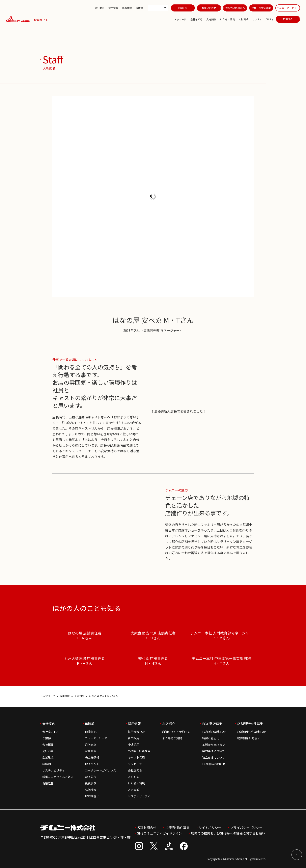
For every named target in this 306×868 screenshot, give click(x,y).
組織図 (47, 764)
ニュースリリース (96, 738)
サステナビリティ (53, 770)
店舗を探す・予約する (176, 732)
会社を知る (196, 19)
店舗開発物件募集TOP (252, 732)
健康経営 (48, 783)
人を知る (211, 19)
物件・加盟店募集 (261, 8)
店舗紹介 (183, 8)
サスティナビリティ (263, 19)
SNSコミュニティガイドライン (159, 833)
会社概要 (48, 745)
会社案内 (100, 8)
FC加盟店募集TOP (214, 732)
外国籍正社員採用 (139, 751)
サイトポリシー (210, 828)
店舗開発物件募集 (250, 724)
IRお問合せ (92, 796)
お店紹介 (169, 724)
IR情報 (139, 8)
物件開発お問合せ (249, 738)
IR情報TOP (92, 732)
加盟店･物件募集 (177, 828)
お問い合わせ (209, 8)
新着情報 (127, 8)
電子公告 (91, 777)
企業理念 (48, 757)
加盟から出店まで (214, 745)
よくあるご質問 (172, 738)
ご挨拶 (47, 738)
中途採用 (134, 745)
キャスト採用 (136, 757)
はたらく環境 (227, 19)
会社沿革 (48, 751)
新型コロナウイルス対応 (58, 777)
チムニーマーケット (288, 8)
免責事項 (91, 783)
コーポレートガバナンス (101, 770)
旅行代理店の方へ (235, 8)
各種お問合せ (147, 828)
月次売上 (91, 745)
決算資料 (91, 751)
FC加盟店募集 (212, 724)
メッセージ (180, 19)
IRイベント (92, 764)
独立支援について (214, 757)
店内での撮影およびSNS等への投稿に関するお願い (228, 833)
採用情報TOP (136, 732)
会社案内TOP (51, 732)
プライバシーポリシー (246, 828)
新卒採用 (134, 738)
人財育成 (244, 19)
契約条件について (214, 751)
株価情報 (91, 790)
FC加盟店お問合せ (214, 764)
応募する (288, 19)
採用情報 (113, 8)
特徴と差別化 (211, 738)
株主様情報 (92, 757)
